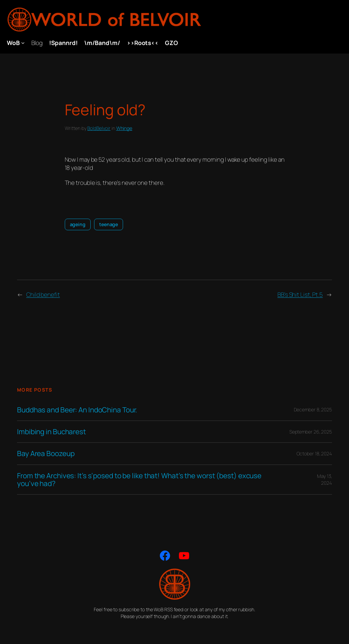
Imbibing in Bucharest (51, 432)
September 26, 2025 (311, 432)
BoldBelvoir (99, 128)
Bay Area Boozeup (46, 453)
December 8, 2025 (313, 409)
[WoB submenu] (23, 43)
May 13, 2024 (324, 479)
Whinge (124, 128)
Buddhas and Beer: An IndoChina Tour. (77, 410)
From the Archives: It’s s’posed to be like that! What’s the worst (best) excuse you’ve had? (139, 480)
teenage (109, 224)
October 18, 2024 (314, 453)
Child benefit (43, 294)
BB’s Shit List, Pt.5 (300, 294)
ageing (78, 224)
